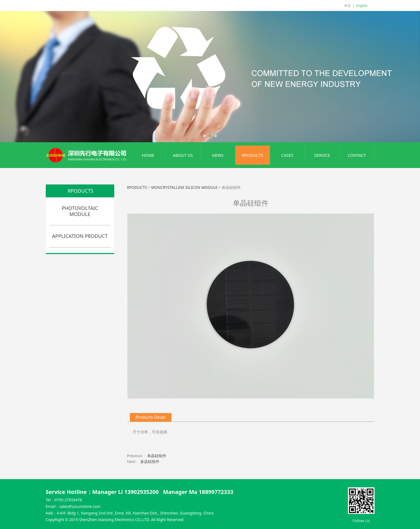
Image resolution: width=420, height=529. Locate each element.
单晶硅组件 (157, 456)
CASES (287, 155)
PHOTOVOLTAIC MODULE (80, 211)
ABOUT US (183, 155)
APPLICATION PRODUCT (80, 236)
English (362, 6)
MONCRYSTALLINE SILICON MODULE (184, 187)
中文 (348, 6)
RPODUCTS (252, 155)
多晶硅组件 (150, 461)
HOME (148, 155)
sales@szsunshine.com (80, 506)
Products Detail (151, 417)
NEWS (218, 155)
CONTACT (357, 155)
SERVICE (322, 155)
